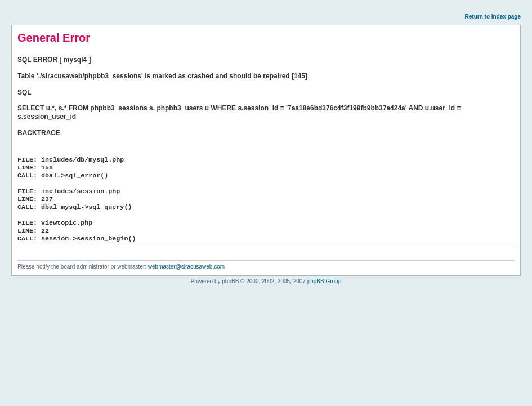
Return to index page (493, 17)
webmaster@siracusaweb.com (186, 267)
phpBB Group (325, 281)
